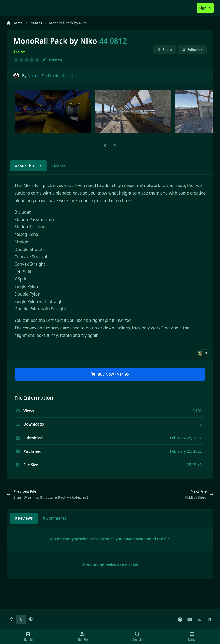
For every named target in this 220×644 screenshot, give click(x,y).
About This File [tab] (28, 166)
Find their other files (59, 76)
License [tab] (59, 166)
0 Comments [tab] (55, 518)
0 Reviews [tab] (24, 518)
